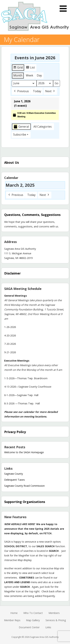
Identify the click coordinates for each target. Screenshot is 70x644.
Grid (18, 68)
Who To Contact (33, 613)
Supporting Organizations (25, 502)
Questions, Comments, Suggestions (32, 215)
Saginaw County (14, 474)
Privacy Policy (15, 432)
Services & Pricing (56, 620)
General (21, 127)
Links (48, 627)
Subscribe (21, 135)
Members (54, 613)
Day (39, 75)
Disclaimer (12, 273)
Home (14, 613)
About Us (12, 162)
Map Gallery (33, 620)
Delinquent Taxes (15, 480)
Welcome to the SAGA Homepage (24, 452)
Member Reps (12, 620)
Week (30, 75)
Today (37, 91)
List (31, 68)
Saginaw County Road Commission (24, 486)
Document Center (29, 627)
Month (18, 75)
